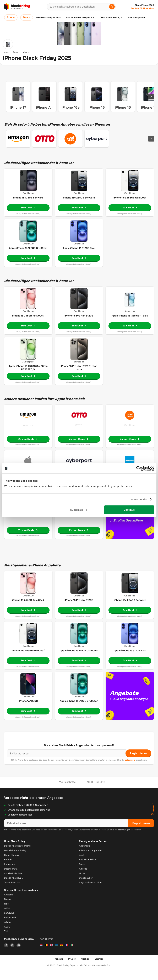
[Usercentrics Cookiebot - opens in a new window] (139, 468)
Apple (16, 52)
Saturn (79, 527)
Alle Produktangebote (90, 861)
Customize (79, 510)
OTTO (79, 435)
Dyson (7, 909)
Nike (6, 914)
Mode (82, 884)
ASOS (7, 937)
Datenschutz (11, 879)
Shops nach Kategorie (79, 17)
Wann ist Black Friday (15, 861)
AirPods (83, 879)
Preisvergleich (136, 17)
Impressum (10, 874)
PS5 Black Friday (88, 870)
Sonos (82, 874)
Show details (139, 499)
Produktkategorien (47, 17)
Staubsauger (86, 888)
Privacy (72, 969)
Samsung (9, 923)
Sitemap (99, 969)
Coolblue (130, 435)
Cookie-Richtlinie (13, 884)
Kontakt (8, 870)
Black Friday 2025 (13, 888)
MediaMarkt (28, 527)
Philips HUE (10, 928)
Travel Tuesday (12, 893)
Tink (6, 941)
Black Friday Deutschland (17, 856)
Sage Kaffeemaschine (90, 893)
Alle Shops (85, 856)
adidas (8, 932)
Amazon (28, 435)
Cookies (85, 969)
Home (6, 52)
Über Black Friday (110, 17)
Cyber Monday (12, 865)
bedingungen (130, 770)
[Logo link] (7, 956)
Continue (129, 510)
